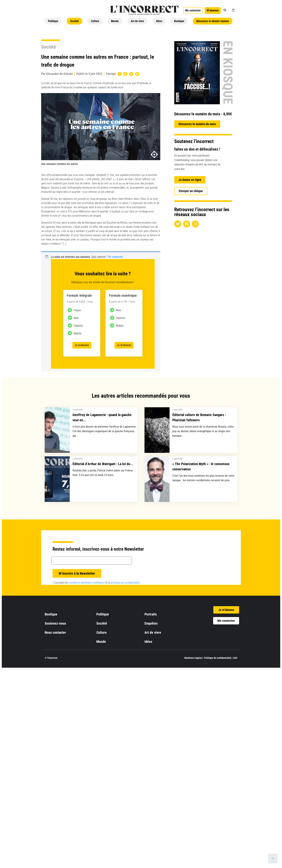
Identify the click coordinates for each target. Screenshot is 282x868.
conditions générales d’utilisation (87, 583)
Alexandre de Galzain (59, 74)
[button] (225, 10)
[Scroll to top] (273, 859)
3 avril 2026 (78, 410)
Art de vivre (137, 21)
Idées (159, 21)
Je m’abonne (82, 345)
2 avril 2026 (177, 410)
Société (75, 21)
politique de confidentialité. (126, 583)
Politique (53, 21)
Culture (95, 21)
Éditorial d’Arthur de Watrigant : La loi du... (103, 464)
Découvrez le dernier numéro (213, 21)
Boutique (179, 21)
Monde (115, 21)
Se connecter (116, 257)
